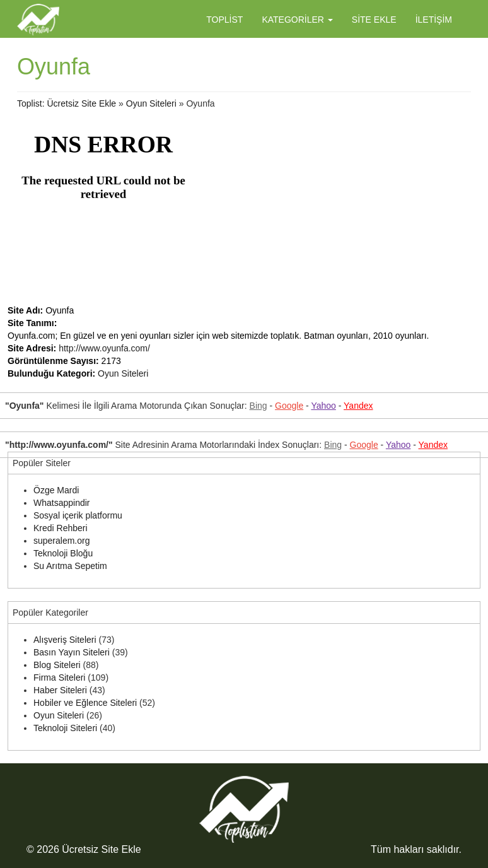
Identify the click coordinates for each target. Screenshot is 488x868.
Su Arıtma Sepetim (70, 566)
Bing (259, 406)
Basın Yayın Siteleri (72, 652)
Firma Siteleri (59, 677)
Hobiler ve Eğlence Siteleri (85, 703)
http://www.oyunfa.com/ (104, 348)
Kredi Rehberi (61, 528)
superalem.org (62, 541)
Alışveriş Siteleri (65, 640)
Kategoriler (297, 20)
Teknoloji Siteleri (65, 728)
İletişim (434, 20)
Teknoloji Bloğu (63, 553)
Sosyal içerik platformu (78, 515)
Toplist (224, 20)
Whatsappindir (62, 503)
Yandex (358, 406)
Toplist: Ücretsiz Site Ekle (67, 103)
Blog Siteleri (57, 665)
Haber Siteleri (60, 690)
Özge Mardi (56, 490)
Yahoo (323, 406)
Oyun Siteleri (151, 103)
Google (289, 406)
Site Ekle (374, 20)
